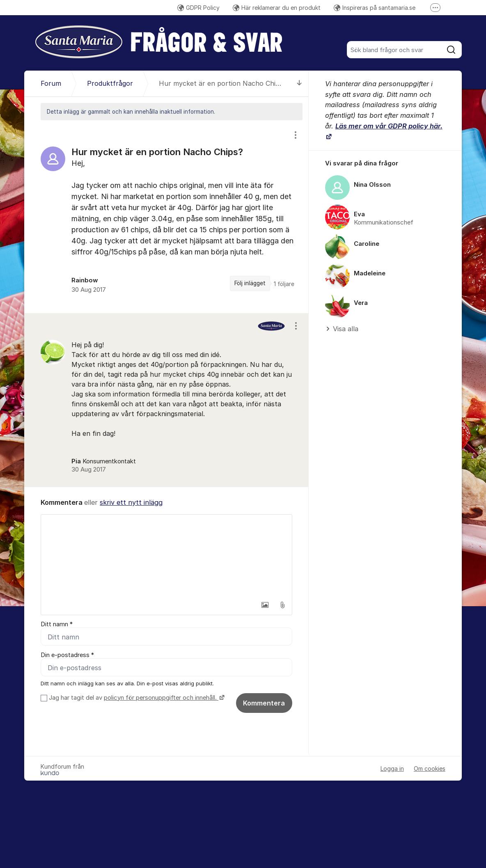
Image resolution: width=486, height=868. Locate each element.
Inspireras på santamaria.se (375, 8)
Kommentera (264, 703)
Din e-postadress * (67, 655)
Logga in (392, 769)
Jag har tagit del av (136, 698)
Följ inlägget (250, 283)
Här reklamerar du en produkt (277, 8)
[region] (166, 217)
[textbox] (166, 556)
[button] (265, 605)
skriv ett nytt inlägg (131, 502)
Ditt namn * (57, 624)
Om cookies (430, 769)
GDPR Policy (198, 8)
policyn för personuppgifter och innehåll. (161, 698)
